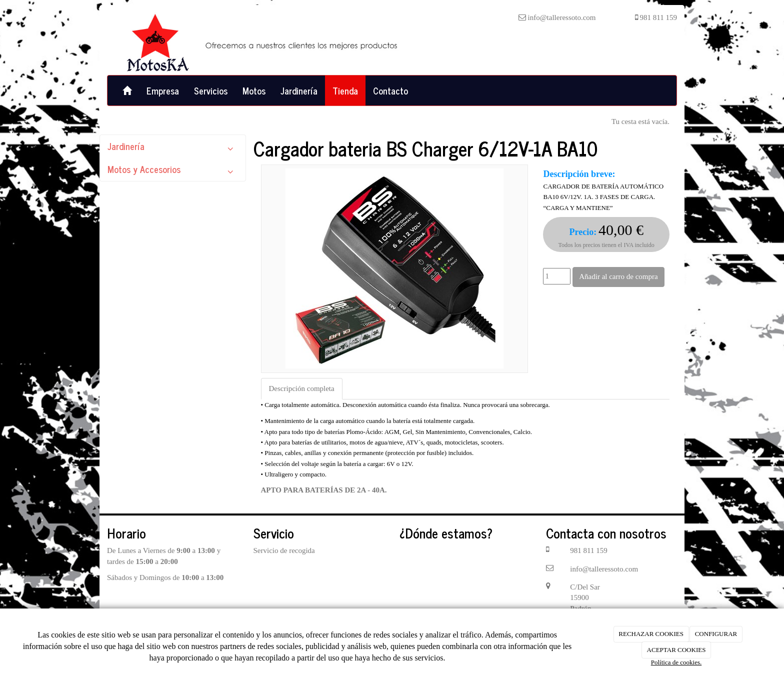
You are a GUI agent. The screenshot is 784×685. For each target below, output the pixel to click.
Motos (254, 90)
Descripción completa (302, 388)
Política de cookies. (676, 662)
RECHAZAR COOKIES (651, 634)
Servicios (211, 90)
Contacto (390, 90)
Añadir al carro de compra (618, 276)
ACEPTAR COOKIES (676, 650)
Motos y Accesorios (173, 171)
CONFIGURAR (716, 634)
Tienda (345, 90)
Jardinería (299, 90)
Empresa (163, 90)
